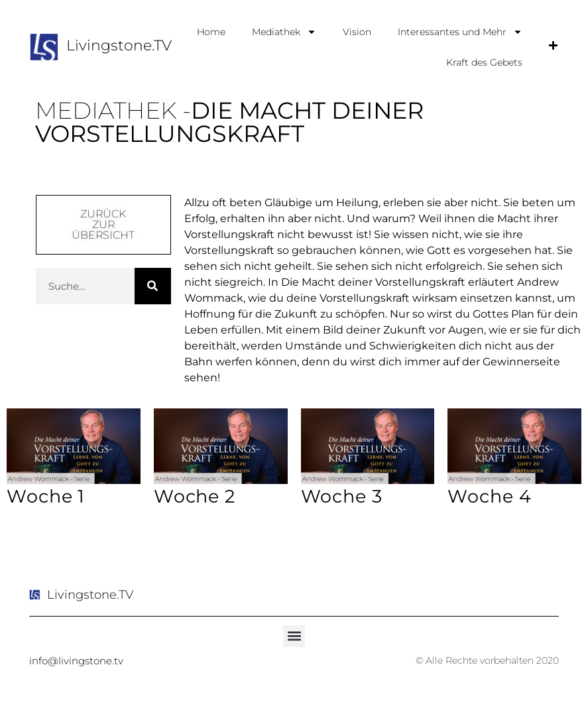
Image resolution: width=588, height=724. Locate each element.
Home (211, 32)
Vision (357, 32)
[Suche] (153, 286)
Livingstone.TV (119, 45)
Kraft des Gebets (484, 62)
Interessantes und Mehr (460, 32)
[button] (294, 636)
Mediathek (284, 32)
